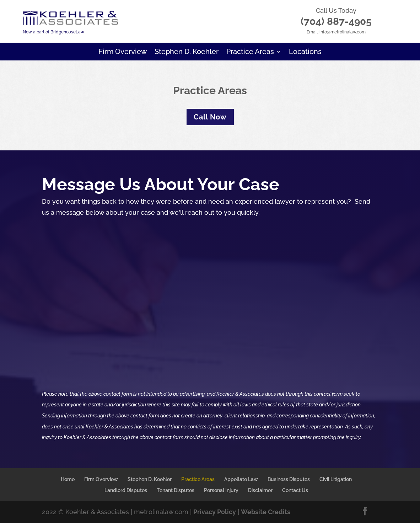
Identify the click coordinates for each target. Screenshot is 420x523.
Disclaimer (260, 490)
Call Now (210, 117)
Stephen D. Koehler (187, 52)
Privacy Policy (215, 512)
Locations (305, 52)
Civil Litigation (336, 479)
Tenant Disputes (176, 490)
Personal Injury (221, 490)
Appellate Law (241, 479)
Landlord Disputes (126, 490)
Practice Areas (250, 52)
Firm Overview (123, 52)
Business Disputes (289, 479)
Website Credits (266, 512)
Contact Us (295, 490)
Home (68, 479)
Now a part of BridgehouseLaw (53, 32)
